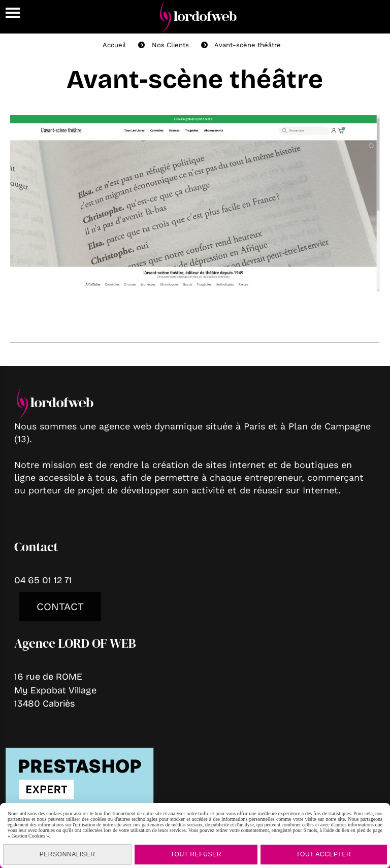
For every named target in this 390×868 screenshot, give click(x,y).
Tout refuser (196, 854)
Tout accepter (323, 854)
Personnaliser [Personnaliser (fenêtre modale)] (68, 854)
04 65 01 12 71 (43, 580)
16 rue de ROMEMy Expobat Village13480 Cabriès (55, 690)
